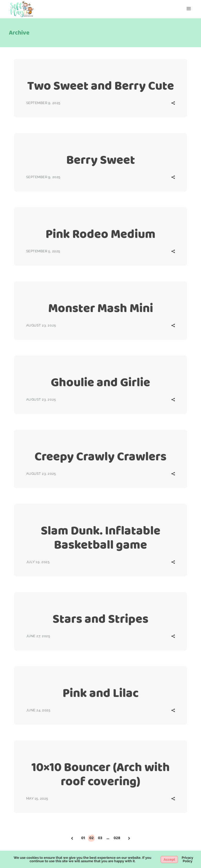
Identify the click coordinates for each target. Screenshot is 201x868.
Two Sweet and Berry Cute (101, 86)
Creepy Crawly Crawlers (100, 456)
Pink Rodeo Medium (100, 234)
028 (117, 838)
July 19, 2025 (38, 562)
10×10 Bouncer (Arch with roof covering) (101, 774)
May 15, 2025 (37, 798)
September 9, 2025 (43, 103)
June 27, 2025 (38, 636)
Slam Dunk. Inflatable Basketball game (101, 537)
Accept (169, 859)
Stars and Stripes (100, 619)
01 (83, 838)
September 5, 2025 (43, 251)
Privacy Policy (187, 859)
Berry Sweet (101, 160)
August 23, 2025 (41, 325)
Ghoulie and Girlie (100, 382)
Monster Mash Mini (101, 308)
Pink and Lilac (101, 693)
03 (100, 838)
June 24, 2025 (38, 710)
